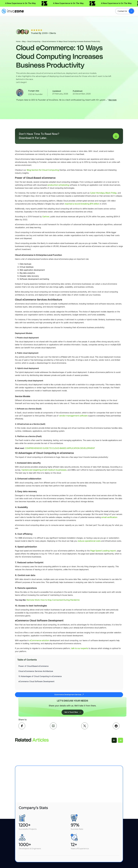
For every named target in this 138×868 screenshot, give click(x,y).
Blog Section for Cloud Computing (43, 170)
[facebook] (22, 726)
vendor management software (73, 416)
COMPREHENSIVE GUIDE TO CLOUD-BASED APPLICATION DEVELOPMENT (60, 448)
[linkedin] (53, 726)
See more (113, 100)
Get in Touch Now (73, 712)
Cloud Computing (34, 42)
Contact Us (122, 11)
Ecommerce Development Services (69, 695)
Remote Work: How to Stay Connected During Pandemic (53, 600)
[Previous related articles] (114, 740)
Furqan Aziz (34, 91)
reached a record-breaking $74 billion (82, 204)
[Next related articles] (120, 740)
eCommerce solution (39, 640)
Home (18, 42)
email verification (109, 517)
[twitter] (85, 726)
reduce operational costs (89, 541)
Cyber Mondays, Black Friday (103, 193)
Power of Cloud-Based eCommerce (34, 666)
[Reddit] (116, 726)
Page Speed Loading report (103, 551)
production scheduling (58, 185)
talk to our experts (80, 648)
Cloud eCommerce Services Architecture (36, 671)
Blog (24, 42)
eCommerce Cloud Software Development (36, 682)
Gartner (46, 217)
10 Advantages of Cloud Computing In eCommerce (40, 676)
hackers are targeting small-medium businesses (44, 470)
